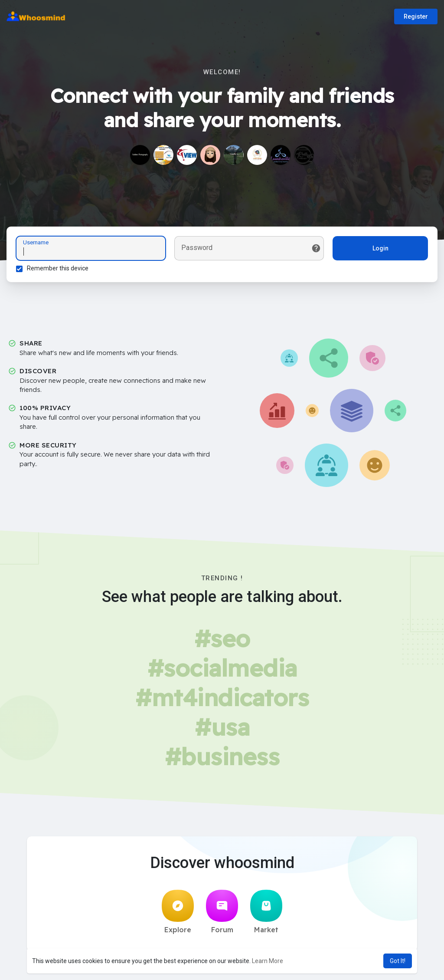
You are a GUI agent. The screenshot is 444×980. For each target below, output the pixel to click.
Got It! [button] (398, 961)
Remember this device (59, 270)
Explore (178, 914)
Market (266, 914)
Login (379, 250)
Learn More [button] (268, 961)
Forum (222, 914)
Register (416, 16)
